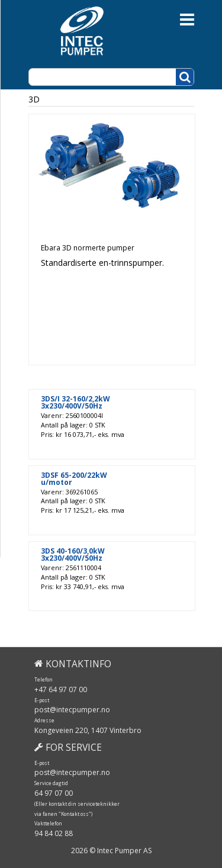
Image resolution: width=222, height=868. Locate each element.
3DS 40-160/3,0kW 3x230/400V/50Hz (73, 555)
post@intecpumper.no (72, 710)
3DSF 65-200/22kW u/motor (74, 479)
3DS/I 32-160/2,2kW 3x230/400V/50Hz (75, 403)
